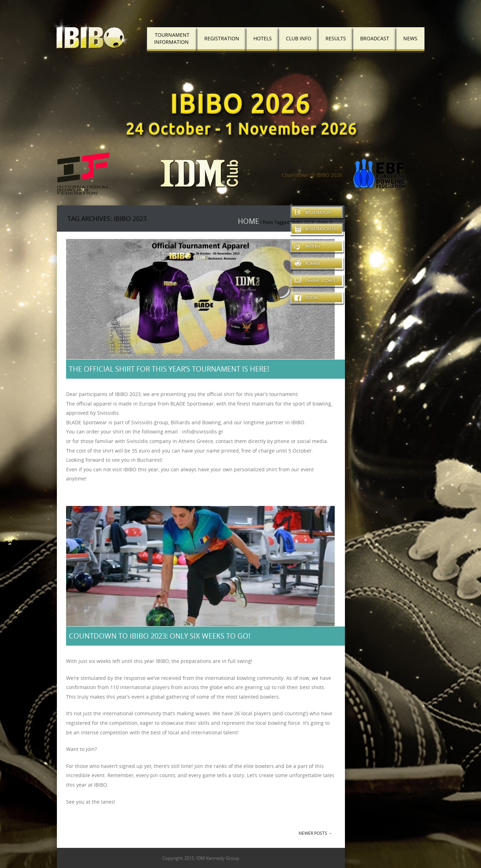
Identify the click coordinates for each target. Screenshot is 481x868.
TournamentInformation (172, 38)
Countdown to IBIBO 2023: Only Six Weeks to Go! (160, 636)
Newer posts (316, 833)
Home (248, 221)
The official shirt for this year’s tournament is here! (169, 369)
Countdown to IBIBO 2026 (312, 175)
